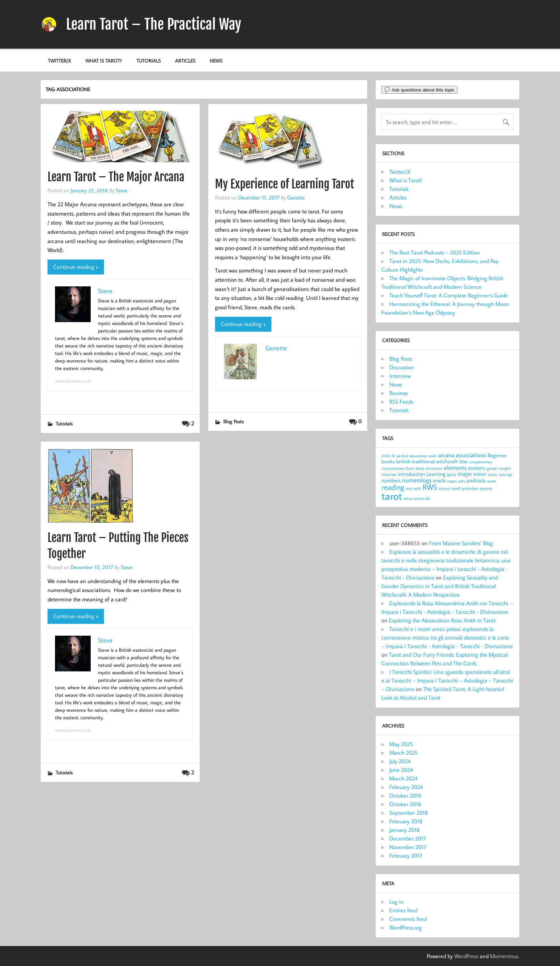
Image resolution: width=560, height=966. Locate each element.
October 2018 (405, 804)
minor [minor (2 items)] (480, 474)
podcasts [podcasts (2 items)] (476, 480)
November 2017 (408, 847)
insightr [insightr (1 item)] (505, 468)
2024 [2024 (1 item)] (386, 456)
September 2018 (409, 813)
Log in (396, 902)
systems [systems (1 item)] (486, 488)
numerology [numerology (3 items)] (417, 480)
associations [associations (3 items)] (471, 455)
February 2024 (406, 787)
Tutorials (149, 61)
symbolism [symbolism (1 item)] (470, 488)
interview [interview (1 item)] (389, 474)
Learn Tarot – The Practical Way (154, 24)
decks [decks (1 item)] (420, 468)
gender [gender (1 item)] (492, 468)
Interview (400, 376)
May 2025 (401, 744)
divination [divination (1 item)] (434, 468)
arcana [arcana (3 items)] (446, 455)
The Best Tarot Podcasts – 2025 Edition (435, 252)
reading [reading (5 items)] (393, 487)
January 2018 (404, 830)
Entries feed (403, 910)
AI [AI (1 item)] (393, 456)
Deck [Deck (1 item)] (410, 468)
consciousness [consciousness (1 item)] (393, 468)
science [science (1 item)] (444, 488)
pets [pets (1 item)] (462, 481)
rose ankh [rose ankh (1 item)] (413, 488)
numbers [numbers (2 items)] (391, 480)
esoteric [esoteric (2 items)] (477, 468)
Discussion (402, 367)
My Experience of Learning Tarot (284, 184)
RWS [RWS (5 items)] (430, 487)
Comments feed (408, 919)
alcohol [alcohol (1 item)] (402, 456)
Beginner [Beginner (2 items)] (497, 455)
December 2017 (408, 838)
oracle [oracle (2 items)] (439, 480)
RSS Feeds (401, 401)
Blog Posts (233, 421)
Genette (296, 197)
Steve (122, 190)
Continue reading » (76, 267)
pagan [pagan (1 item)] (452, 481)
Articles (185, 61)
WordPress (466, 956)
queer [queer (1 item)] (492, 481)
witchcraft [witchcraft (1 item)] (422, 498)
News (216, 61)
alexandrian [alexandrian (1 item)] (418, 456)
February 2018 (406, 821)
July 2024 (400, 761)
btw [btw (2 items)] (463, 461)
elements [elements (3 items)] (455, 467)
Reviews (399, 393)
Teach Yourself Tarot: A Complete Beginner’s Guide (449, 295)
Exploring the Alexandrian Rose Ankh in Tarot (442, 620)
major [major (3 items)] (465, 474)
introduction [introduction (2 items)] (411, 474)
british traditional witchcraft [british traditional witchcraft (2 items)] (427, 461)
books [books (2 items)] (388, 461)
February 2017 (406, 856)
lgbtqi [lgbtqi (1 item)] (451, 474)
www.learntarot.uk (73, 381)
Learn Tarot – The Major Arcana (116, 177)
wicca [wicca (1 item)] (408, 498)
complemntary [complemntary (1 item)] (481, 462)
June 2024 (401, 770)
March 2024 (403, 778)
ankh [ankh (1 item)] (433, 456)
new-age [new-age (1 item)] (506, 474)
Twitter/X (59, 61)
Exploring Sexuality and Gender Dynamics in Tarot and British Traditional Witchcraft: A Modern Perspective (440, 586)
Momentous (504, 956)
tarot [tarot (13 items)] (392, 496)
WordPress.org (406, 927)
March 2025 (403, 753)
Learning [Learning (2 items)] (436, 474)
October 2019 (405, 795)
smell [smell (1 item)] (456, 488)
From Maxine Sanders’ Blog (461, 543)
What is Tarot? (104, 61)
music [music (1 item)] (493, 474)
